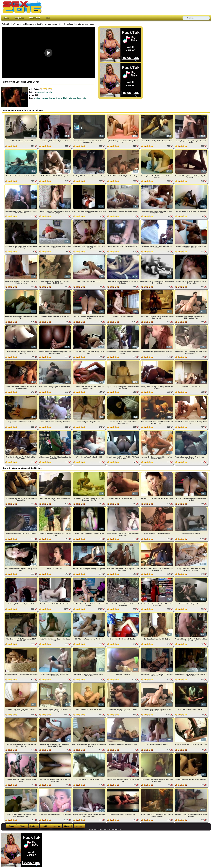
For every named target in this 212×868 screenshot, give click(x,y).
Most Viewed (35, 18)
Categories (19, 18)
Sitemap (57, 826)
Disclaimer (34, 826)
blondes (45, 98)
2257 (45, 826)
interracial (53, 98)
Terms (11, 826)
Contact (79, 826)
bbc (74, 98)
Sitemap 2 (68, 826)
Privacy (23, 826)
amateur (37, 98)
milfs (60, 98)
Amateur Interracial (45, 92)
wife (70, 98)
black (65, 98)
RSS (47, 18)
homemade (81, 98)
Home (6, 18)
